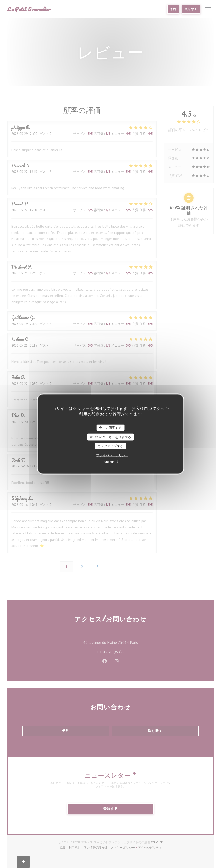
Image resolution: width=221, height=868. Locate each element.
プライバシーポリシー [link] (112, 455)
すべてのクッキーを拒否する (110, 437)
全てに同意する (110, 428)
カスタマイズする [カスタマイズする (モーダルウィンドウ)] (110, 446)
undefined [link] (111, 462)
